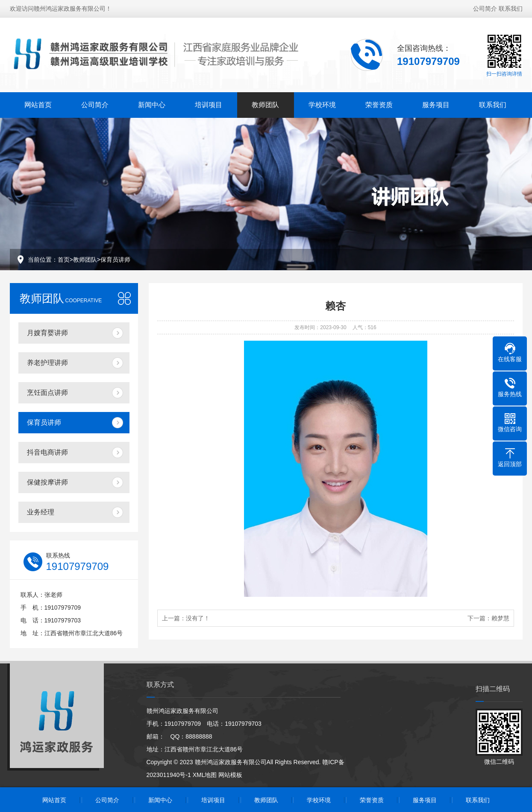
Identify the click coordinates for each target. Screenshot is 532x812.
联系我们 (511, 5)
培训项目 (209, 101)
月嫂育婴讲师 (47, 333)
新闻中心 (152, 101)
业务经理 (41, 512)
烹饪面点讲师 (47, 393)
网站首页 (38, 101)
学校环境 (322, 101)
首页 (64, 260)
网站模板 (230, 775)
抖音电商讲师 (47, 452)
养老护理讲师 (47, 363)
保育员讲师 (115, 260)
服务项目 (436, 101)
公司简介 (485, 5)
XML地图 (205, 775)
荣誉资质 (379, 101)
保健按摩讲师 (47, 482)
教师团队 (265, 101)
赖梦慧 (500, 618)
